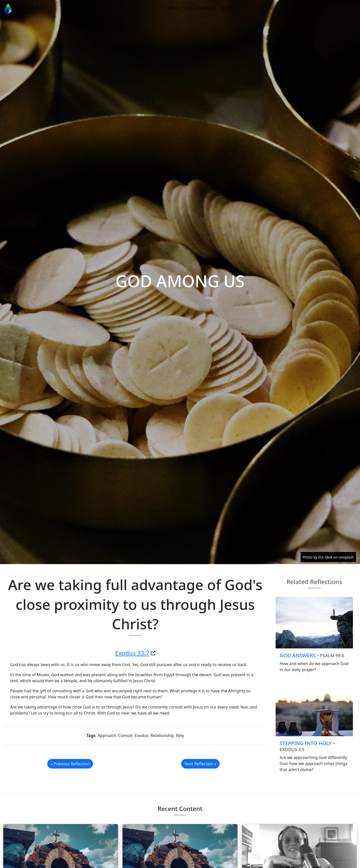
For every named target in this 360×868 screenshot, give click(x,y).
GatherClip (21, 8)
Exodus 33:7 (132, 653)
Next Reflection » (200, 764)
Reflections (180, 8)
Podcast (207, 8)
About (226, 8)
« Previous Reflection (70, 764)
